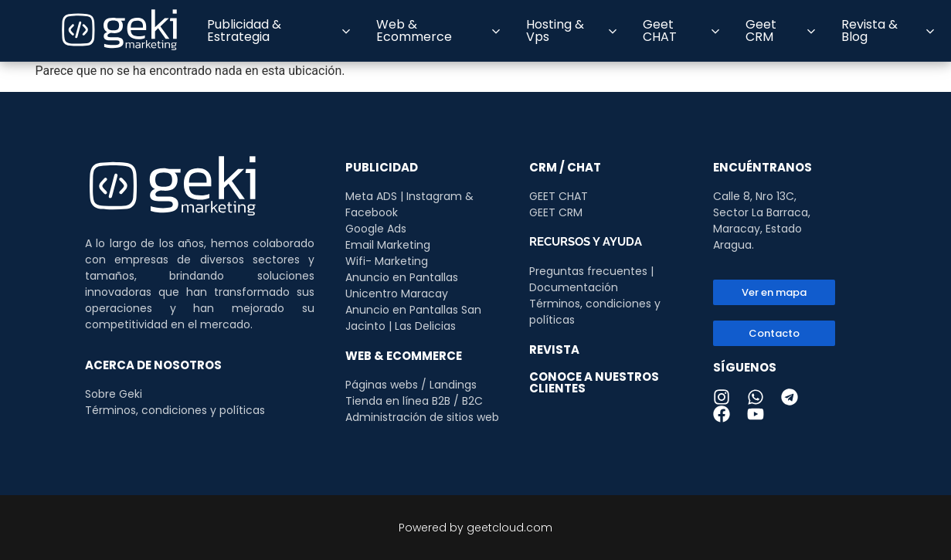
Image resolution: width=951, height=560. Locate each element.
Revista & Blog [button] (888, 31)
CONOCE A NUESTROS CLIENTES (594, 382)
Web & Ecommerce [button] (438, 31)
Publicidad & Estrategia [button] (278, 31)
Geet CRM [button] (781, 31)
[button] (774, 333)
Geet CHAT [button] (681, 31)
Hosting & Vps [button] (572, 31)
